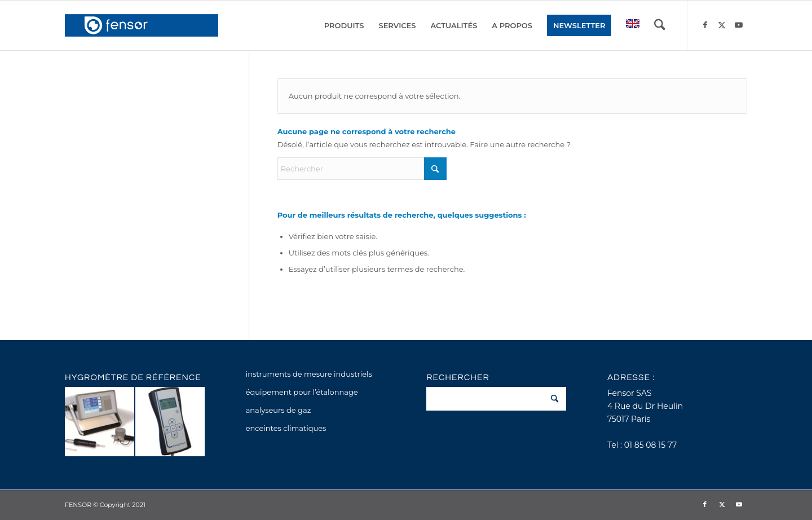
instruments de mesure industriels (309, 374)
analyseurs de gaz (279, 410)
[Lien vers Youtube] (739, 25)
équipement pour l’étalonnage (302, 392)
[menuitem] (344, 25)
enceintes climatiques (286, 428)
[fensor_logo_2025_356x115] (142, 25)
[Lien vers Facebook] (705, 25)
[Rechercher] (660, 25)
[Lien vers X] (722, 25)
